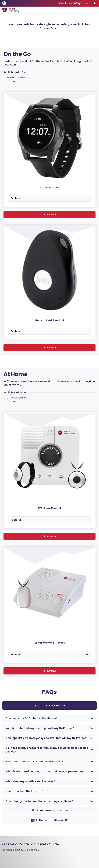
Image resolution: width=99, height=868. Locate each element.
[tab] (49, 705)
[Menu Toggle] (95, 10)
